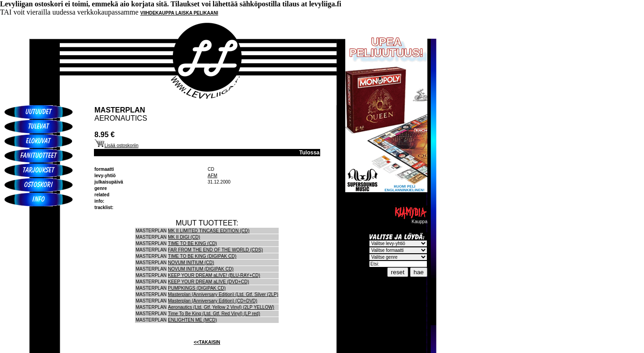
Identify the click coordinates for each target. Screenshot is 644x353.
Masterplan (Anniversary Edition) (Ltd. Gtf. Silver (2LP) (223, 294)
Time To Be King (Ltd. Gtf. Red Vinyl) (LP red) (214, 314)
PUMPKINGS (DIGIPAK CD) (197, 288)
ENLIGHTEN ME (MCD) (192, 320)
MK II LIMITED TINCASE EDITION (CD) (209, 231)
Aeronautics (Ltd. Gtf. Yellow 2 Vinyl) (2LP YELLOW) (221, 307)
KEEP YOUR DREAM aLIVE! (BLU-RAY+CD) (214, 275)
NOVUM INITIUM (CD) (191, 263)
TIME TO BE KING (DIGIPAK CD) (202, 256)
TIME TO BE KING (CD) (192, 243)
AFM (212, 176)
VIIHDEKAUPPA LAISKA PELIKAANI (179, 13)
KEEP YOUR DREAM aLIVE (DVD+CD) (208, 282)
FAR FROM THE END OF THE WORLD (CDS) (215, 250)
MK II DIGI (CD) (184, 237)
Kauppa (410, 220)
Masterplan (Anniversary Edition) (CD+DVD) (213, 301)
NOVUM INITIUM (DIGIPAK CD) (201, 269)
